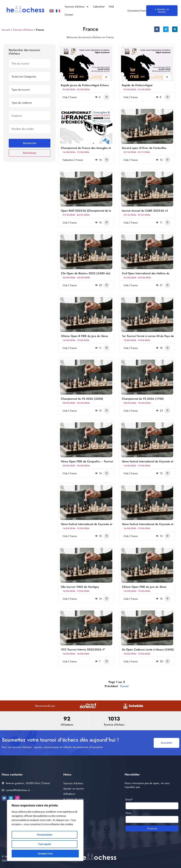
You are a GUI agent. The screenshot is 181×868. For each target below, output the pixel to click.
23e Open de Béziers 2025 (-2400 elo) (86, 273)
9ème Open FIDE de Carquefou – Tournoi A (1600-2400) (87, 463)
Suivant (124, 686)
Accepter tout (45, 854)
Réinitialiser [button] (30, 153)
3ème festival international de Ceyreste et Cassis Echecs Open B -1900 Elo (87, 526)
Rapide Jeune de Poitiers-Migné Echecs (85, 85)
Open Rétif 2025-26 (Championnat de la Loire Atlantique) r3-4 (86, 212)
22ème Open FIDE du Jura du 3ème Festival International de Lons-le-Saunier (146, 588)
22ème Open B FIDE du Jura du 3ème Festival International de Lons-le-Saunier (85, 338)
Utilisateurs (69, 794)
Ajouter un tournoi (74, 789)
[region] (45, 830)
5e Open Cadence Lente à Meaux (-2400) (148, 650)
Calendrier (99, 7)
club (65, 97)
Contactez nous (72, 815)
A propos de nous (73, 799)
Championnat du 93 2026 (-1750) (143, 399)
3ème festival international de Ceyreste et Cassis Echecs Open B (148, 526)
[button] (157, 29)
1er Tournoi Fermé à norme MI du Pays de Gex (148, 338)
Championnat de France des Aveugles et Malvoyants (86, 150)
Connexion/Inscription (140, 11)
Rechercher (30, 143)
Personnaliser (45, 835)
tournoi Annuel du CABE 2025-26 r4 (145, 211)
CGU (4, 861)
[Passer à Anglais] (52, 11)
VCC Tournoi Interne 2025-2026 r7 (83, 650)
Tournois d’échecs (77, 7)
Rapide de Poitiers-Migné (137, 85)
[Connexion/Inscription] (123, 11)
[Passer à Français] (58, 11)
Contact (69, 15)
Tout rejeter (45, 844)
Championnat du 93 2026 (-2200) (82, 399)
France (73, 97)
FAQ (111, 7)
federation (68, 160)
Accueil (6, 30)
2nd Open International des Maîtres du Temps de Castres (146, 275)
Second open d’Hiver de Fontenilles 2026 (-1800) (144, 150)
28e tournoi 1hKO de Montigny (80, 587)
